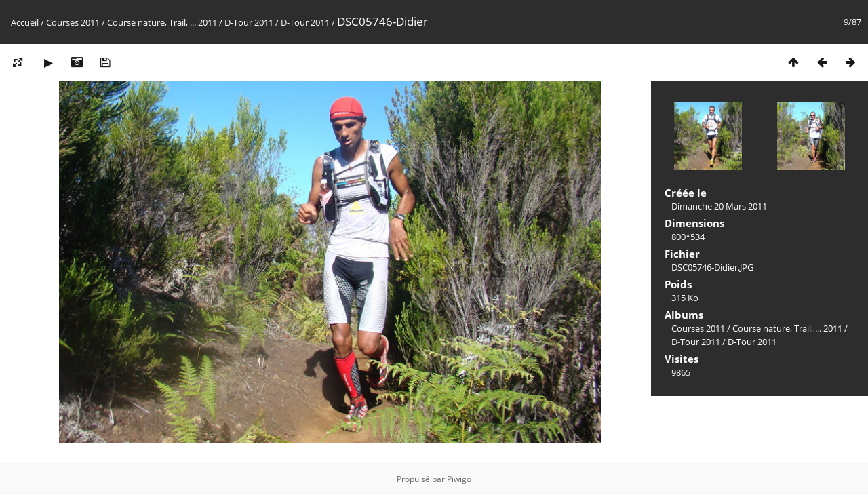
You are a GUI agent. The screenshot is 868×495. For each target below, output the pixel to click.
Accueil (25, 22)
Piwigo (459, 479)
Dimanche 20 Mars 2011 (719, 206)
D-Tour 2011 (249, 22)
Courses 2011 (73, 22)
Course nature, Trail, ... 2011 (162, 22)
